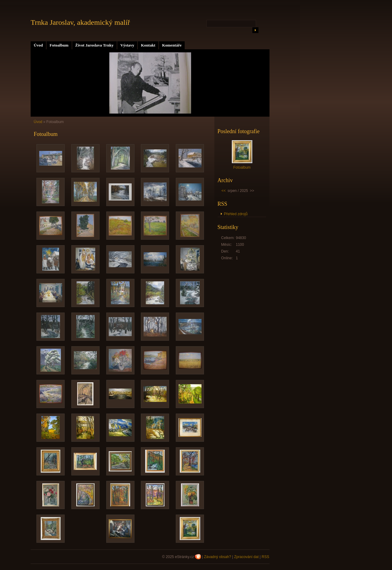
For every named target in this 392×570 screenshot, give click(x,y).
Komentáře (172, 45)
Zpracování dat (246, 557)
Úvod (38, 45)
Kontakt (148, 45)
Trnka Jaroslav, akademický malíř (80, 22)
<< (224, 191)
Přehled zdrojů (236, 214)
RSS (265, 557)
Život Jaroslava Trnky (94, 45)
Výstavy (127, 45)
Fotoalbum (59, 45)
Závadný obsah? (218, 557)
